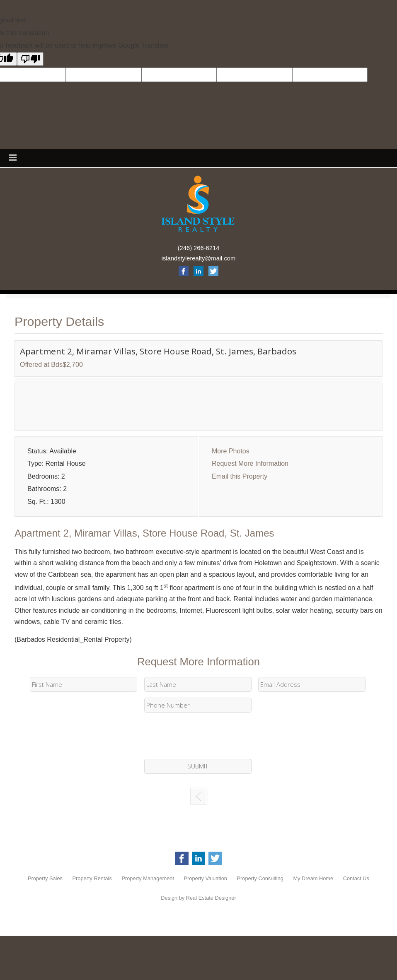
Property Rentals (92, 878)
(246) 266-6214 (199, 248)
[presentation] (198, 736)
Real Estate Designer (211, 898)
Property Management (148, 878)
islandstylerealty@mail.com (199, 258)
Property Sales (45, 878)
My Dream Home (313, 878)
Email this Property (240, 476)
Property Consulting (260, 878)
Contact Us (356, 878)
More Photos (231, 451)
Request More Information (250, 464)
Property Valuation (206, 878)
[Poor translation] (30, 59)
